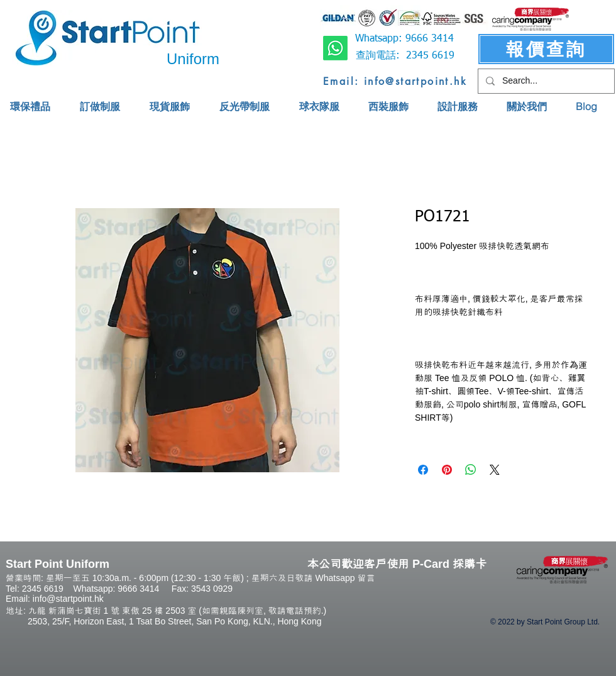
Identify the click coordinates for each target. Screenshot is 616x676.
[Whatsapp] (335, 48)
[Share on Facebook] (423, 470)
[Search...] (545, 81)
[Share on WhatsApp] (471, 470)
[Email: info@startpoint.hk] (395, 81)
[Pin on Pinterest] (447, 470)
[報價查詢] (546, 49)
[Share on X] (495, 470)
